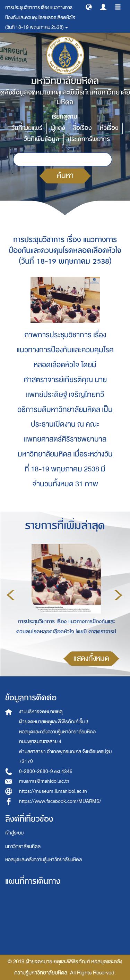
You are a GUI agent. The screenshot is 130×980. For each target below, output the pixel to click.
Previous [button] (11, 595)
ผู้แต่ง (58, 128)
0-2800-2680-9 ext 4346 (46, 771)
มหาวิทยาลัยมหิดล (23, 846)
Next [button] (118, 595)
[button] (89, 7)
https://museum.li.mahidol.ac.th (53, 791)
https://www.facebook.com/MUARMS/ (60, 801)
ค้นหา (65, 176)
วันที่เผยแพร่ (27, 128)
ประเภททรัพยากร (89, 139)
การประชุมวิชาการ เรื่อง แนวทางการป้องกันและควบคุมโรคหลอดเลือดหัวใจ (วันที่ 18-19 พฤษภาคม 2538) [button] (40, 17)
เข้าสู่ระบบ (14, 833)
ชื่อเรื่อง (82, 128)
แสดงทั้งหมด (91, 658)
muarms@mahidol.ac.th (44, 781)
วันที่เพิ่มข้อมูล (42, 139)
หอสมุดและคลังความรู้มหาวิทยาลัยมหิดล (44, 860)
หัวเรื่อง (109, 128)
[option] (64, 594)
